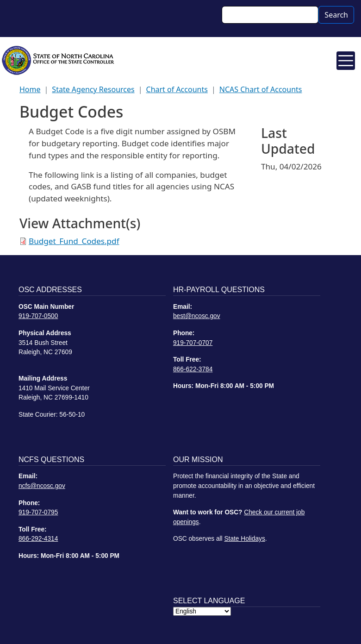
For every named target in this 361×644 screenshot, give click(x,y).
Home (30, 89)
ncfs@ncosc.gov (42, 486)
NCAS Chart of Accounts (261, 89)
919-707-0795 (38, 512)
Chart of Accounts (177, 89)
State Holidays (244, 539)
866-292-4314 (38, 539)
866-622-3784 (193, 369)
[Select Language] (202, 611)
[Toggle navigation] (346, 61)
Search (336, 15)
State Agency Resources (93, 89)
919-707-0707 (193, 343)
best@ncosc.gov (197, 316)
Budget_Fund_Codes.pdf (74, 241)
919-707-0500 (38, 316)
